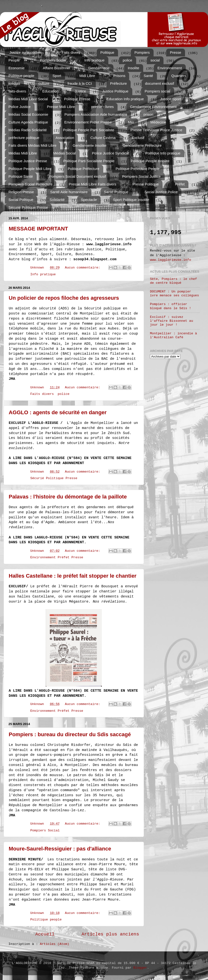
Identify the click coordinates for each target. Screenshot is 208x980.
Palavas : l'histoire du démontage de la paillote (68, 497)
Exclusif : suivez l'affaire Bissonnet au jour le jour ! (171, 321)
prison (148, 114)
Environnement (170, 68)
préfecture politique (24, 138)
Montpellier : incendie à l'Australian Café (173, 335)
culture (44, 83)
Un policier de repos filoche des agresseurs (64, 298)
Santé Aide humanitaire (69, 192)
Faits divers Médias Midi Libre (32, 145)
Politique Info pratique (163, 153)
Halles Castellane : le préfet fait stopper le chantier (73, 576)
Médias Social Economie (28, 114)
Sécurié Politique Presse (28, 207)
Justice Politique (115, 91)
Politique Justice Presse (28, 161)
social (155, 60)
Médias (14, 83)
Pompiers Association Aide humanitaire (96, 114)
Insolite (134, 68)
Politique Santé (21, 176)
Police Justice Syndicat (110, 153)
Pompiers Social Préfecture (30, 184)
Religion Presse (21, 192)
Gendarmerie (99, 68)
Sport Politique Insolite (131, 200)
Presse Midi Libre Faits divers (93, 184)
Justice (80, 91)
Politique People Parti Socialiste (89, 130)
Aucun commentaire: (83, 268)
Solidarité (57, 200)
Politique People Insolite (150, 161)
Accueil (45, 934)
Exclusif (138, 138)
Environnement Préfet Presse (88, 122)
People (14, 60)
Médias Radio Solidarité (28, 130)
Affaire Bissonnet (56, 68)
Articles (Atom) (55, 944)
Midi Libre (87, 76)
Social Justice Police (161, 192)
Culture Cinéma (103, 138)
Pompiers (142, 52)
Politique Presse (77, 99)
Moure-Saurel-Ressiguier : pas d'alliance (60, 849)
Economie (17, 68)
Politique (107, 52)
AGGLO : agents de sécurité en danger (58, 412)
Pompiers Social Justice (141, 176)
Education (50, 91)
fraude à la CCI (80, 83)
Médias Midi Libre (23, 153)
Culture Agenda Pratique (28, 122)
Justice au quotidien (26, 52)
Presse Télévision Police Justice (156, 130)
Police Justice (20, 107)
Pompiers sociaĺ (157, 91)
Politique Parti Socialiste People (89, 161)
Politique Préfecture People (138, 169)
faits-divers (17, 91)
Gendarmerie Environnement (153, 107)
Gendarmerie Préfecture (142, 145)
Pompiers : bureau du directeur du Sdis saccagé (70, 734)
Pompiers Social (53, 60)
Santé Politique (116, 192)
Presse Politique (146, 184)
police (127, 60)
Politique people (21, 76)
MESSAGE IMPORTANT (38, 229)
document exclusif (160, 83)
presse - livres (102, 107)
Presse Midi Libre (61, 107)
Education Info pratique (125, 99)
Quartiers (179, 76)
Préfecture (118, 83)
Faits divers (71, 52)
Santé (148, 76)
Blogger (140, 968)
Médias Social (64, 153)
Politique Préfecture (84, 169)
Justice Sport (171, 99)
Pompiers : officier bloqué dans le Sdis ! (171, 306)
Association (65, 138)
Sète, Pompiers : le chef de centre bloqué (173, 281)
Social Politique (21, 200)
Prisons (119, 76)
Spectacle (89, 200)
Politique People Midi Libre (30, 169)
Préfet (180, 184)
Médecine (158, 122)
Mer (131, 122)
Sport (57, 76)
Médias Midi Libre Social (28, 99)
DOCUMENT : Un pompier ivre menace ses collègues (175, 294)
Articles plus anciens (110, 934)
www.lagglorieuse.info (171, 260)
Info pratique (94, 60)
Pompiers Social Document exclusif (78, 176)
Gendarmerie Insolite (90, 145)
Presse (175, 52)
